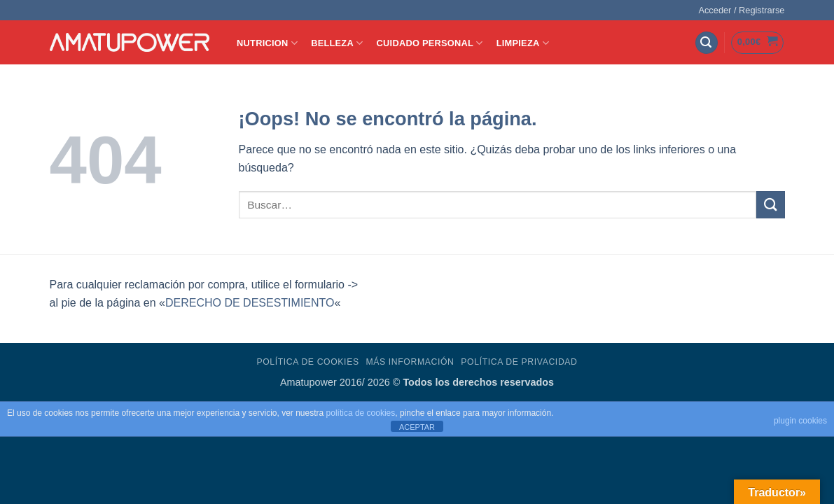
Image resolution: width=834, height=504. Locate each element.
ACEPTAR (417, 427)
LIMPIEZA (523, 43)
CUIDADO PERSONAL (430, 43)
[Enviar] (770, 205)
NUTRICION (267, 43)
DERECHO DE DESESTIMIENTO (250, 303)
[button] (741, 10)
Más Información (410, 362)
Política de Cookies (307, 362)
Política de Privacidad (519, 362)
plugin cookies (800, 421)
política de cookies (361, 413)
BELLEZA (337, 43)
